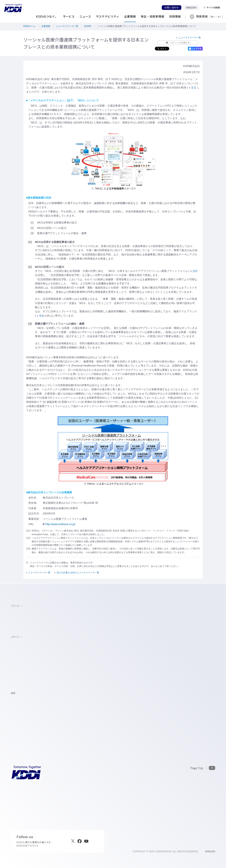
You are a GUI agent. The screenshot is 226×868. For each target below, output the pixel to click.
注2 (194, 271)
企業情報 (46, 26)
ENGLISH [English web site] (210, 851)
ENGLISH (191, 8)
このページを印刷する (178, 43)
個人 (213, 17)
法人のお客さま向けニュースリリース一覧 (78, 573)
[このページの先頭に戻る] (203, 768)
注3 (40, 316)
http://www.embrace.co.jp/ (59, 524)
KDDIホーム (29, 26)
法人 (220, 17)
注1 (192, 88)
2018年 (88, 26)
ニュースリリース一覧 (67, 26)
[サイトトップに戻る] (13, 8)
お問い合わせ (171, 8)
